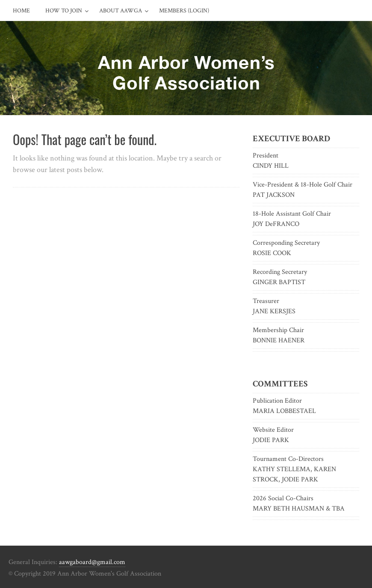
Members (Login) (184, 11)
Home (21, 11)
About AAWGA (121, 11)
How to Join (64, 11)
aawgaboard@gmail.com (92, 562)
